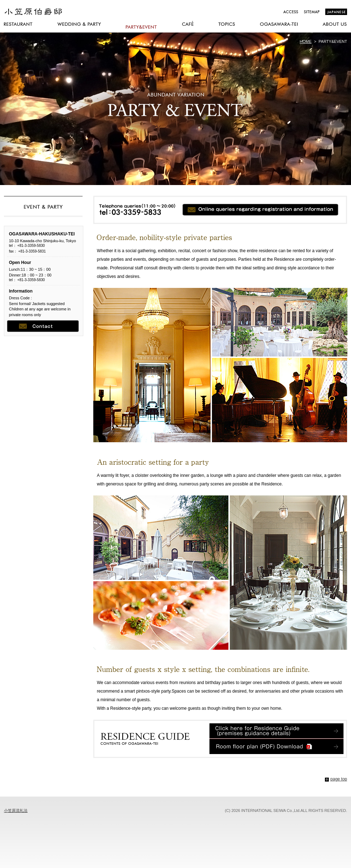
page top (339, 779)
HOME (306, 41)
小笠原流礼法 (16, 810)
